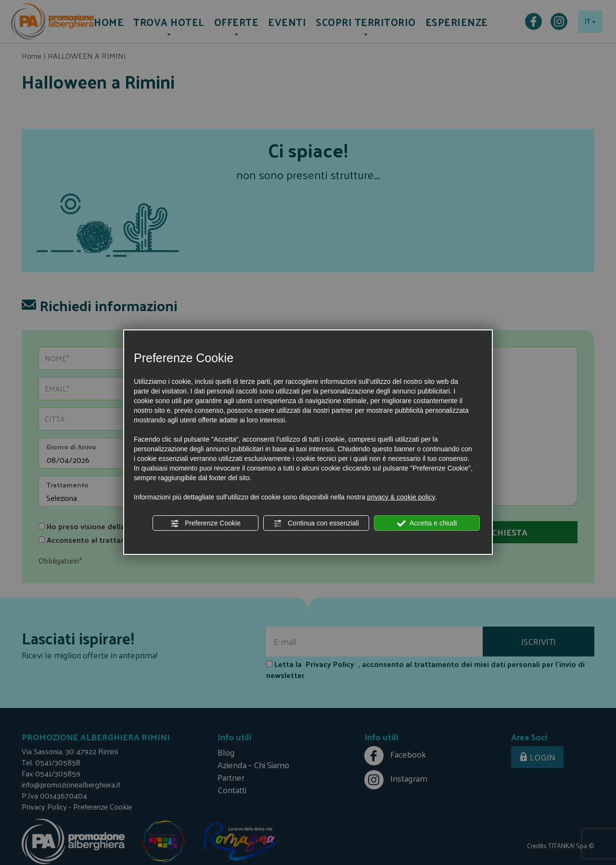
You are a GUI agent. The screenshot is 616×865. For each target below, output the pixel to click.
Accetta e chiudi (427, 524)
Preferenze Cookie (205, 524)
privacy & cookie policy (401, 497)
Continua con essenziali (316, 524)
